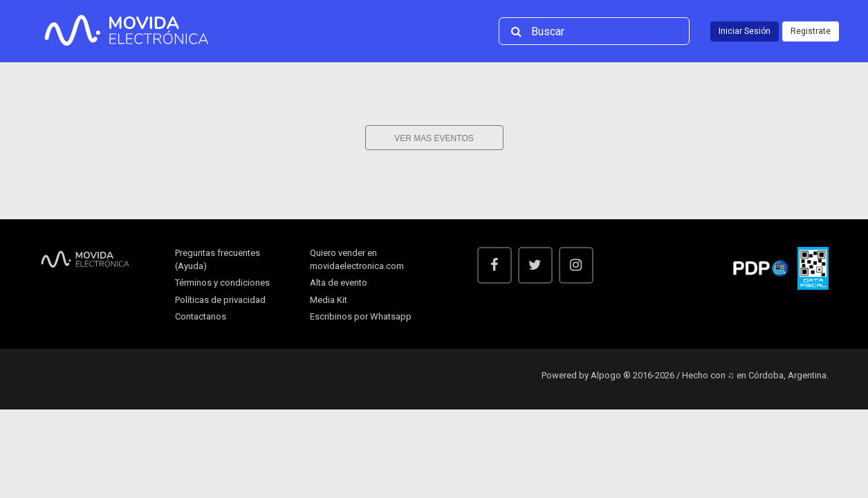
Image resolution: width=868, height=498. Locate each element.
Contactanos (201, 316)
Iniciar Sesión (745, 31)
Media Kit (329, 300)
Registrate (811, 31)
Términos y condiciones (222, 283)
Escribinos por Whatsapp (361, 316)
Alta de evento (339, 283)
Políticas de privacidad (220, 300)
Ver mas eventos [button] (434, 138)
